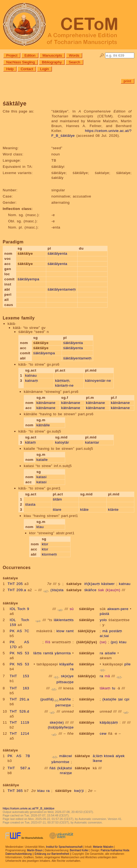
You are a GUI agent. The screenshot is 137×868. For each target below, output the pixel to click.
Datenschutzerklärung (19, 854)
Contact (27, 69)
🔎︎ (102, 55)
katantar (92, 442)
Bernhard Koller (79, 850)
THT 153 (19, 676)
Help (10, 69)
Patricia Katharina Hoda (115, 850)
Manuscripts (52, 55)
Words (74, 55)
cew (103, 733)
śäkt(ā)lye (87, 631)
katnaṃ (32, 381)
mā (105, 631)
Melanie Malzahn (103, 847)
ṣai (121, 699)
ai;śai (104, 636)
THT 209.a (17, 590)
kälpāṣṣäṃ (109, 722)
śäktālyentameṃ (62, 289)
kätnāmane (46, 403)
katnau (31, 375)
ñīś (48, 642)
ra (101, 653)
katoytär (62, 442)
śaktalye (74, 584)
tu (113, 688)
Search (74, 62)
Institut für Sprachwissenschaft (64, 847)
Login (44, 69)
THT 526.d (19, 711)
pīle (128, 664)
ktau (40, 527)
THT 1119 (19, 722)
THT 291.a (19, 699)
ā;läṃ (98, 756)
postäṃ (116, 631)
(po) (114, 642)
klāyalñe (67, 664)
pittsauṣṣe (65, 682)
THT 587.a (19, 768)
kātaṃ (31, 442)
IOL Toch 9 (19, 609)
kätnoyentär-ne (98, 381)
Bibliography (52, 62)
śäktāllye (63, 791)
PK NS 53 (19, 653)
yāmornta (63, 653)
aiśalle (110, 653)
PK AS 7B (19, 756)
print (128, 81)
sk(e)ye (67, 676)
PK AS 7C (19, 631)
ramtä (48, 653)
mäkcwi (66, 756)
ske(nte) (57, 722)
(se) (103, 642)
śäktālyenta (57, 253)
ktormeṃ (49, 554)
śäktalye (83, 756)
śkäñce (90, 590)
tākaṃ (105, 688)
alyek (120, 756)
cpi (127, 699)
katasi (42, 477)
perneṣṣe (63, 705)
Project (12, 55)
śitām (57, 499)
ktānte (113, 510)
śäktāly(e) (87, 676)
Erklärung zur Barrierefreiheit (52, 854)
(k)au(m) (113, 590)
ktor (45, 544)
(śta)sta (57, 590)
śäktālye (87, 609)
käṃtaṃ (62, 381)
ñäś (53, 768)
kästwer (108, 584)
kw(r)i (79, 791)
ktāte (84, 510)
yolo (103, 620)
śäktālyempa (28, 279)
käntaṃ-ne (64, 385)
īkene (97, 761)
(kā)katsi (65, 768)
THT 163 (19, 688)
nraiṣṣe (66, 773)
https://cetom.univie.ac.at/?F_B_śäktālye (29, 808)
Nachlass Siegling (21, 62)
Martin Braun (35, 850)
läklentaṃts (64, 620)
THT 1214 (19, 733)
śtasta (30, 504)
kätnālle (43, 425)
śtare (57, 510)
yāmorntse (60, 762)
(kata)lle (109, 699)
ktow (60, 631)
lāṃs (37, 653)
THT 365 (15, 791)
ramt (70, 631)
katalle (42, 460)
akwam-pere (118, 609)
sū (72, 609)
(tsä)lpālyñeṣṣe (61, 727)
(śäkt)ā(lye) (87, 642)
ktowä (109, 756)
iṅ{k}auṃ (92, 584)
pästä (104, 614)
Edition (30, 55)
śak (101, 590)
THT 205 (15, 584)
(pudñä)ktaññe (56, 699)
